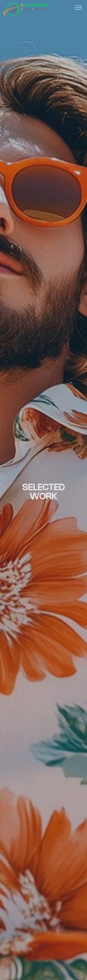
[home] (25, 10)
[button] (78, 8)
